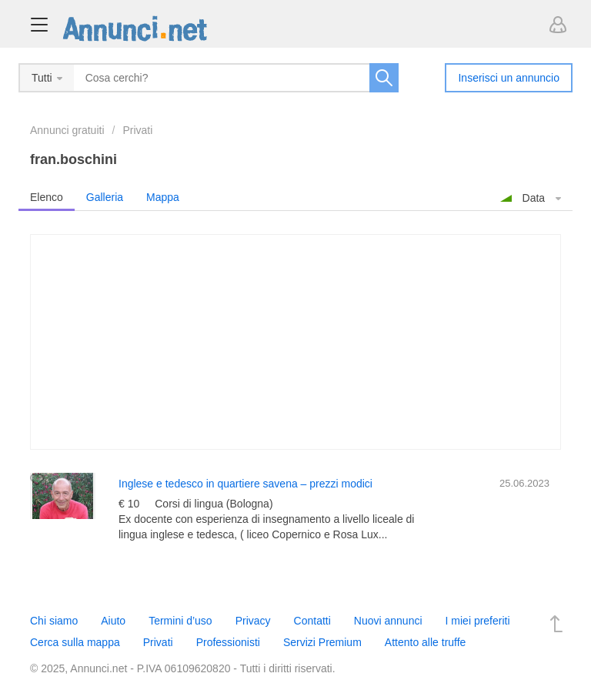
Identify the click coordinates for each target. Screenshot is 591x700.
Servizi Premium (322, 642)
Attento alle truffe (426, 642)
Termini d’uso (180, 621)
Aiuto (113, 621)
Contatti (312, 621)
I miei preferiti (478, 621)
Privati (137, 130)
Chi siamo (54, 621)
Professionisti (228, 642)
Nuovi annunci (388, 621)
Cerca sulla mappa (75, 642)
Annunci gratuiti (67, 130)
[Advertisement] (295, 342)
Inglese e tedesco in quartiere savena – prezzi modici (245, 484)
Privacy (253, 621)
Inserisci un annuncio (509, 78)
